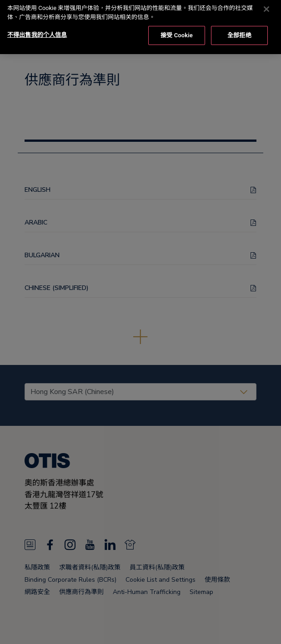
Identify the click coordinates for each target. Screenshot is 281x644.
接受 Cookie (177, 27)
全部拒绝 (239, 27)
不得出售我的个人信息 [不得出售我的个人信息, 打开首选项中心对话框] (37, 26)
